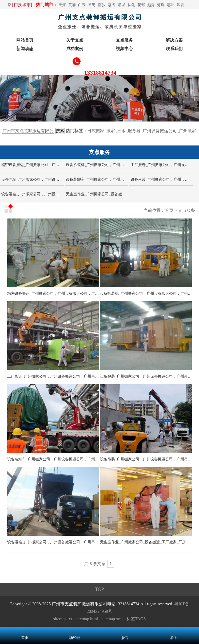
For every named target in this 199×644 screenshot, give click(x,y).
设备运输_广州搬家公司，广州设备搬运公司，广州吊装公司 (33, 194)
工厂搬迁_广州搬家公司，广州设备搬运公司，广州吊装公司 (162, 165)
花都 (141, 5)
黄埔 (72, 5)
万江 (190, 5)
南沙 (102, 5)
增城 (121, 5)
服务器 (134, 131)
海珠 (161, 5)
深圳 (181, 5)
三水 (121, 131)
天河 (62, 5)
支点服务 (186, 210)
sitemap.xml (112, 619)
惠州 (171, 5)
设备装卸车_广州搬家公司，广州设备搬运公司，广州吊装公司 (97, 179)
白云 (82, 5)
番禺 (92, 5)
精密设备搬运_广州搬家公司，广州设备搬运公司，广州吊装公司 (33, 165)
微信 (124, 638)
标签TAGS (136, 619)
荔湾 (112, 5)
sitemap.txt (63, 619)
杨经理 (75, 638)
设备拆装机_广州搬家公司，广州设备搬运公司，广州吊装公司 (97, 165)
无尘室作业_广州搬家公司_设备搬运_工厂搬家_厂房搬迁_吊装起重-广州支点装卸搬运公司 (97, 194)
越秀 (151, 5)
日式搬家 (96, 131)
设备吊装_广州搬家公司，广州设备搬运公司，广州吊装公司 (162, 179)
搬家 (111, 131)
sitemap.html (87, 619)
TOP (99, 589)
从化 (131, 5)
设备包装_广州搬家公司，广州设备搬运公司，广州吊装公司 (33, 179)
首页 (169, 210)
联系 (174, 638)
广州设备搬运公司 (160, 131)
